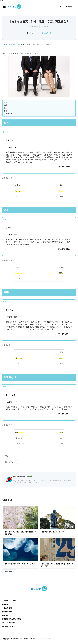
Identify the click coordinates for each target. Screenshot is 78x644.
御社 (5, 105)
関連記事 (9, 571)
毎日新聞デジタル (8, 626)
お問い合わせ (7, 612)
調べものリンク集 (8, 623)
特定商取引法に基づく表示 (12, 619)
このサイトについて (9, 601)
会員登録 (69, 7)
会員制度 (5, 604)
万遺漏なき (8, 114)
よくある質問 (7, 608)
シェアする (47, 33)
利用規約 (5, 615)
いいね (31, 33)
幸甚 (5, 111)
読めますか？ (34, 27)
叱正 (5, 108)
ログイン (62, 7)
